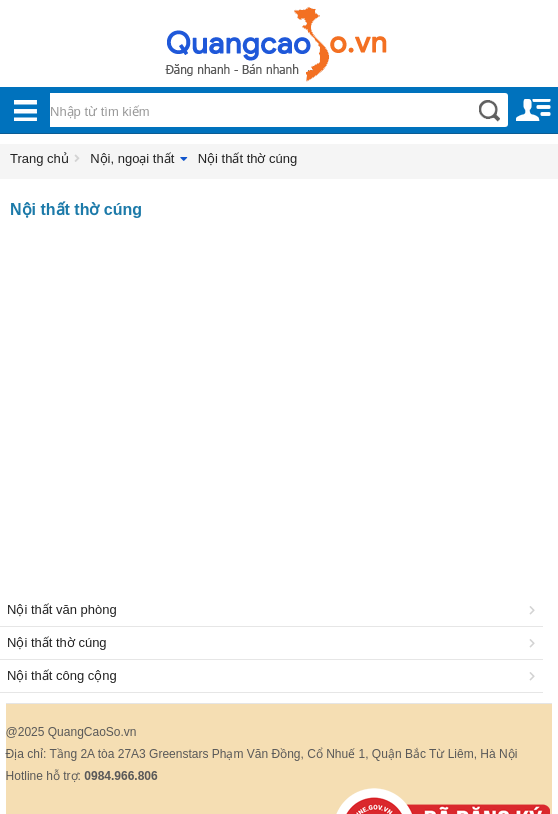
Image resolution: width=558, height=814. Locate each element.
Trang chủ (39, 158)
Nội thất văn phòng (274, 609)
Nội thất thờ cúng (248, 158)
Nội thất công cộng (274, 675)
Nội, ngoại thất (132, 158)
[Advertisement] (279, 389)
